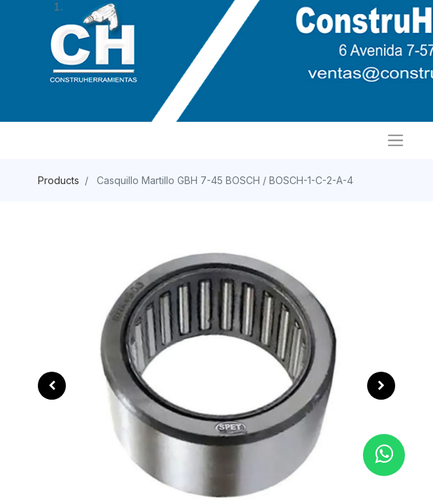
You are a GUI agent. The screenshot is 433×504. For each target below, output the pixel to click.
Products (59, 180)
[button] (52, 386)
